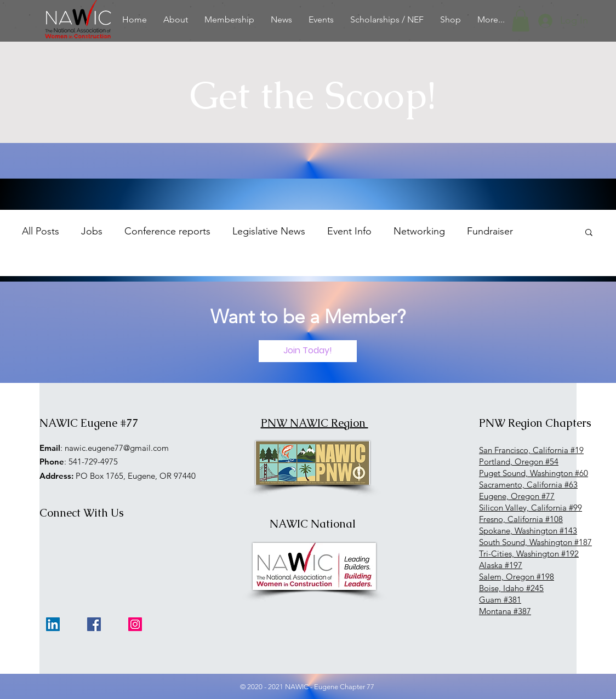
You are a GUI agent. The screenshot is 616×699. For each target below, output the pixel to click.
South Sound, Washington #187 (535, 542)
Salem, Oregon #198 (517, 577)
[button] (521, 21)
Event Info (349, 231)
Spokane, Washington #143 (528, 531)
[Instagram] (135, 624)
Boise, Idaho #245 (511, 588)
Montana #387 (505, 611)
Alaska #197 (501, 565)
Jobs (92, 231)
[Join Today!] (308, 351)
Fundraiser (490, 231)
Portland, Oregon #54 (519, 462)
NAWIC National (313, 524)
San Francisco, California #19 (531, 450)
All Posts (41, 231)
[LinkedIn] (53, 624)
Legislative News (269, 231)
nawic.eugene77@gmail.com (117, 448)
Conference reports (167, 231)
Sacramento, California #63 (528, 485)
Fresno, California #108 (521, 519)
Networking (419, 231)
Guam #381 (500, 600)
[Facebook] (94, 624)
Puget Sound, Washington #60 (534, 473)
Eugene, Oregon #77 (517, 496)
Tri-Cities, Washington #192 (529, 554)
